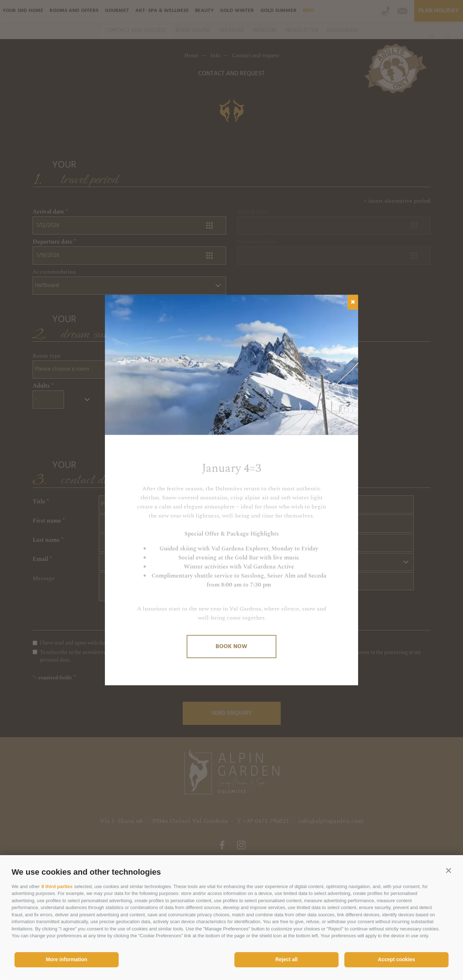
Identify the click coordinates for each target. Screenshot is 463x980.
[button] (449, 870)
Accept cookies (397, 959)
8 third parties (57, 886)
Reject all (286, 959)
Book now (231, 646)
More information (67, 959)
